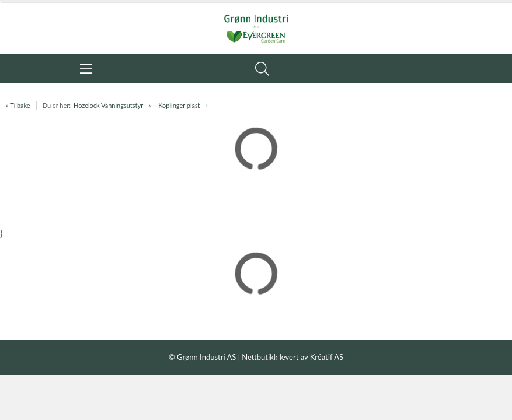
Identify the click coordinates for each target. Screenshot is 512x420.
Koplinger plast (179, 105)
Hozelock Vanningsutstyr (108, 105)
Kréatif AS (327, 357)
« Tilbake (18, 105)
